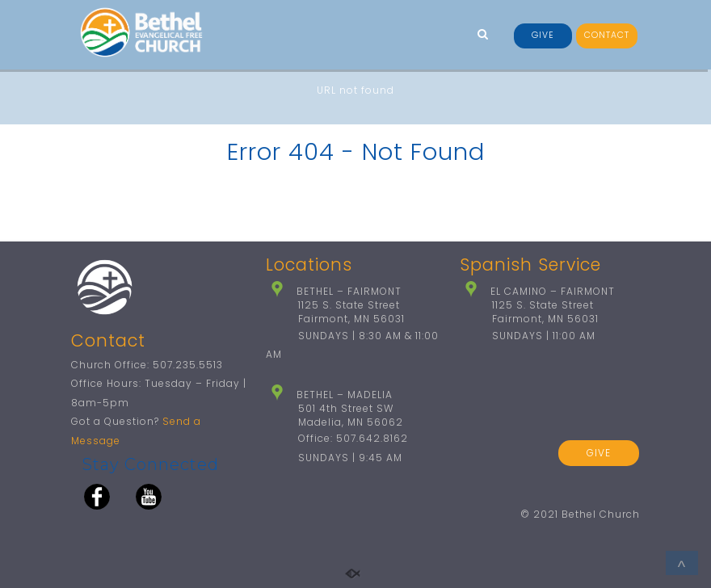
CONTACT (607, 35)
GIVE (543, 35)
